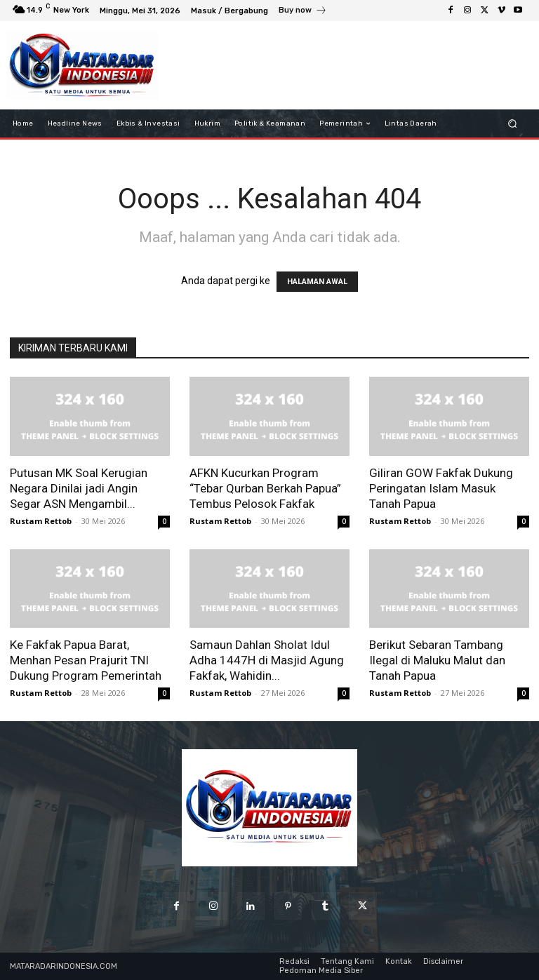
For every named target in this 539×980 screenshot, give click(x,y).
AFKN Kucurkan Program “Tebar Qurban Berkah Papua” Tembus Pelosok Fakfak (265, 488)
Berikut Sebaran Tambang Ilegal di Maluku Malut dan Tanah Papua (437, 660)
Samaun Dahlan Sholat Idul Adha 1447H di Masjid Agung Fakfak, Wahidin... (267, 660)
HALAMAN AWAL (317, 282)
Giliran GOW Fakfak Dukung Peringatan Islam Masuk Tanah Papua (441, 488)
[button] (513, 124)
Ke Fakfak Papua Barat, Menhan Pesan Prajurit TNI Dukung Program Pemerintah (86, 660)
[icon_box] (303, 12)
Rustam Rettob (41, 521)
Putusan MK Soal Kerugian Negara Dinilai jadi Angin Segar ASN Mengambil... (79, 488)
